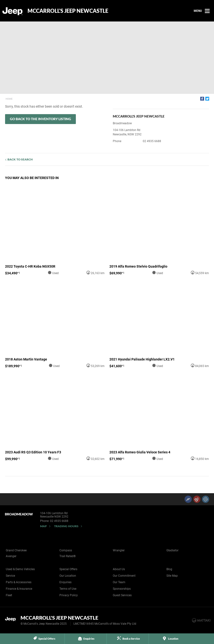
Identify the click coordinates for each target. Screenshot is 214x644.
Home (9, 99)
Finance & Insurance (19, 589)
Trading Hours (66, 526)
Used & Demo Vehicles (20, 569)
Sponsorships (122, 589)
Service (10, 576)
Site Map (172, 576)
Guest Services (122, 595)
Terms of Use (68, 589)
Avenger (11, 556)
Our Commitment (124, 576)
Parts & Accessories (19, 582)
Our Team (119, 582)
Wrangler (119, 550)
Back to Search (20, 159)
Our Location (68, 576)
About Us (119, 569)
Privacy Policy (69, 595)
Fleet (9, 595)
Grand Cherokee (16, 550)
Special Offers (68, 569)
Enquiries (65, 582)
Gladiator (172, 550)
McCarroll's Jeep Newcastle (68, 11)
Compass (66, 550)
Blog (169, 569)
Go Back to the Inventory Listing (40, 119)
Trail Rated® (68, 556)
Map (43, 526)
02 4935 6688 (152, 141)
